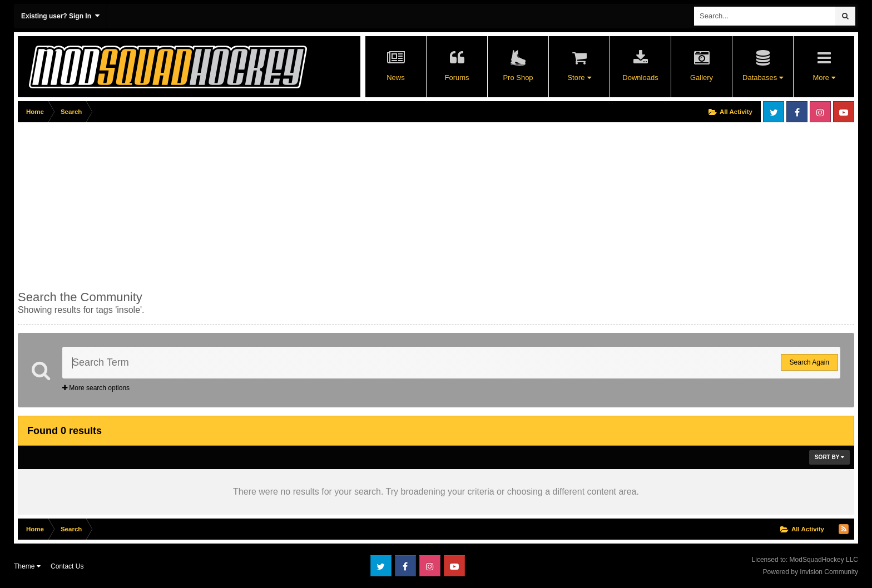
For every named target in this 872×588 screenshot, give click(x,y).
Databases (763, 78)
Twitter (774, 112)
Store (579, 78)
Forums (457, 78)
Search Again (809, 362)
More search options (96, 388)
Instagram (820, 112)
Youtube (844, 112)
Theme (27, 566)
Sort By (829, 457)
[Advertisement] (220, 204)
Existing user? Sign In (60, 16)
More (824, 78)
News (396, 78)
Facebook (797, 112)
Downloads (640, 78)
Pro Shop (518, 78)
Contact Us (67, 566)
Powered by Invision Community (811, 572)
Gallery (702, 78)
